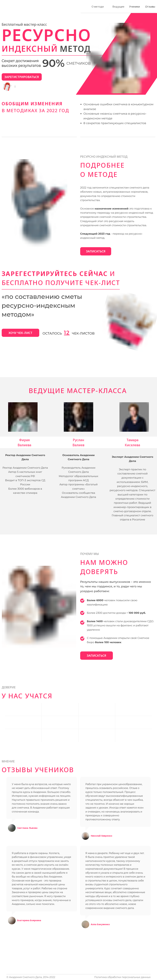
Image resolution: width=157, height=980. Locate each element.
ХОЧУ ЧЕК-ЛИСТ (20, 333)
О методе (98, 7)
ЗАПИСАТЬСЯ (96, 251)
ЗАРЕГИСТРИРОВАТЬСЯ (22, 77)
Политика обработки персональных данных (122, 977)
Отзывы (150, 6)
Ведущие (118, 7)
